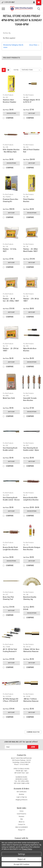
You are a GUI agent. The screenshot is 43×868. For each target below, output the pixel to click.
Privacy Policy (27, 849)
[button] (21, 46)
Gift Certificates (22, 792)
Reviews (21, 816)
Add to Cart (32, 113)
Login (18, 797)
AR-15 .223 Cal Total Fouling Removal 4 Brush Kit (10, 651)
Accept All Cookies (22, 864)
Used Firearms (21, 814)
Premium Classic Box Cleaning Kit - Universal (10, 201)
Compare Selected (33, 732)
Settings (21, 854)
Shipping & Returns (21, 800)
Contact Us (22, 825)
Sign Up (24, 797)
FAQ (22, 819)
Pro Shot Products (8, 95)
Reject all (21, 859)
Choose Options (11, 113)
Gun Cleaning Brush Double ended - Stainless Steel (10, 450)
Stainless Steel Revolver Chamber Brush (10, 102)
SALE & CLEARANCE (21, 827)
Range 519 (22, 830)
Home (21, 811)
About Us (22, 822)
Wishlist (21, 794)
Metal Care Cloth (9, 398)
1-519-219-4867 (8, 2)
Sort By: (16, 70)
